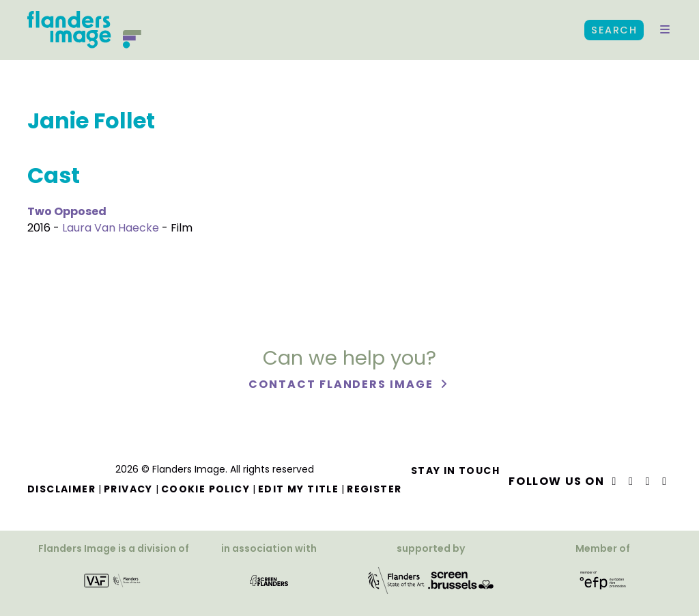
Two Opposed (67, 211)
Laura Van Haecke (111, 228)
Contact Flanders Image (342, 384)
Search (614, 30)
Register (374, 489)
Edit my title (298, 489)
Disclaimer (61, 489)
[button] (665, 30)
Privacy (128, 489)
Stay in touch (455, 471)
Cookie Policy (205, 489)
